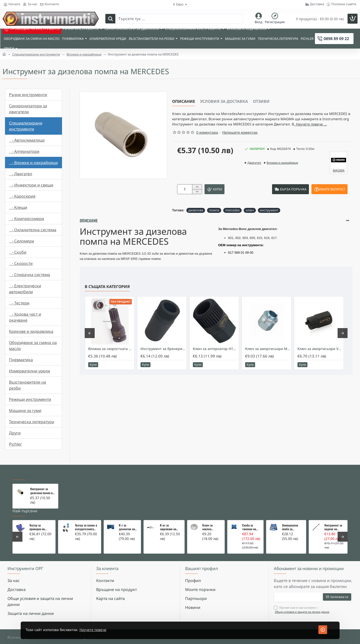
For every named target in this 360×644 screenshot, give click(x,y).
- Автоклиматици (27, 140)
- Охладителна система (33, 230)
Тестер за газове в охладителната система (86, 527)
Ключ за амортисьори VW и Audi (320, 358)
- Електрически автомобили (25, 289)
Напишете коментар (240, 141)
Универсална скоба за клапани (290, 527)
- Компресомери (27, 219)
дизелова (196, 220)
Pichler (15, 444)
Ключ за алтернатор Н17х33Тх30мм (215, 358)
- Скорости (21, 263)
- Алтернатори (24, 151)
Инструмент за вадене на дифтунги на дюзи (333, 527)
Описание (184, 101)
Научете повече (102, 630)
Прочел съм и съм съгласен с (302, 610)
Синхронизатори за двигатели (28, 109)
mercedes (232, 220)
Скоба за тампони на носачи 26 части (249, 527)
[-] (197, 201)
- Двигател (21, 174)
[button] (233, 198)
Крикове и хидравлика (31, 331)
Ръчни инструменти (28, 95)
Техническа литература (32, 422)
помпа (214, 220)
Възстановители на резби (28, 385)
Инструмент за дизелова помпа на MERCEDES (42, 491)
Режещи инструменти (30, 399)
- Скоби (18, 252)
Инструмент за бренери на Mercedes (163, 358)
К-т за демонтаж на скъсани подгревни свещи (127, 527)
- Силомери (22, 241)
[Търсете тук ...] (110, 19)
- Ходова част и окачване (25, 317)
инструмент (269, 220)
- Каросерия (22, 196)
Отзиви (261, 101)
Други (15, 433)
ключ (250, 220)
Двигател (254, 171)
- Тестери (19, 303)
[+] (197, 195)
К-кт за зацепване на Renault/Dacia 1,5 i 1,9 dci (170, 527)
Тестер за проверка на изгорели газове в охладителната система (41, 527)
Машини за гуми (25, 410)
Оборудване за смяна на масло (33, 346)
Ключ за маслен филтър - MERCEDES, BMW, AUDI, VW (211, 527)
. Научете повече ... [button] (213, 132)
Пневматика (21, 360)
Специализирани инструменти (36, 54)
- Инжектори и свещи (31, 185)
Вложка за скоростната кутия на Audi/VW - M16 (111, 358)
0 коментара (207, 141)
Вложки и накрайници (84, 54)
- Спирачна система (30, 275)
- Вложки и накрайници (33, 163)
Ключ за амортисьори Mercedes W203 (268, 358)
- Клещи (18, 207)
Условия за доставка (224, 101)
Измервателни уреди (30, 371)
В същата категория (107, 296)
